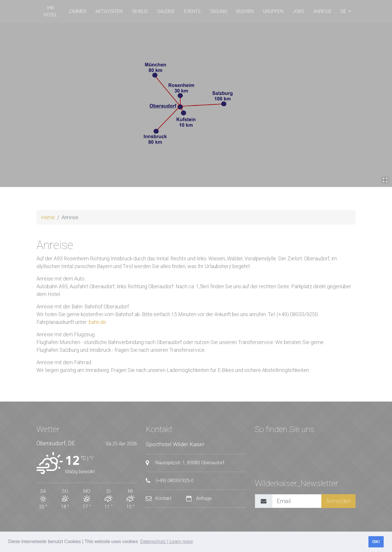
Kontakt (159, 498)
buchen (245, 11)
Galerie (166, 11)
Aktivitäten (109, 11)
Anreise (322, 11)
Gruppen (273, 11)
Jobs (298, 11)
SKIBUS (140, 11)
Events (192, 11)
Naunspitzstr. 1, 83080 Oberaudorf (185, 463)
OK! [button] (376, 542)
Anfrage (199, 498)
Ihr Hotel (50, 11)
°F (92, 458)
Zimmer (78, 11)
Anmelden (338, 501)
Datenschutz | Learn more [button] (167, 542)
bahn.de (97, 322)
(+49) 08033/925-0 (170, 481)
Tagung (219, 11)
